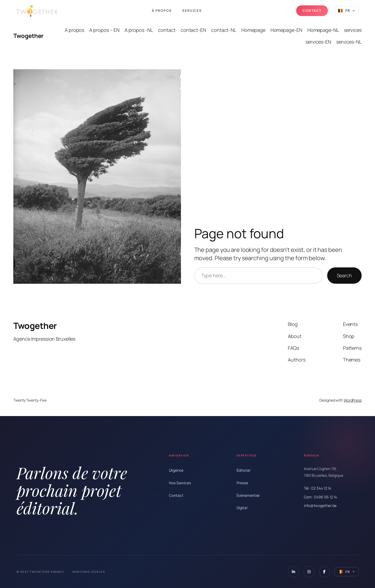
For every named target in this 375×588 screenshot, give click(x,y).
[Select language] (347, 11)
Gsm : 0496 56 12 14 (320, 497)
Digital (242, 508)
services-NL (349, 42)
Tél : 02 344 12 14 (318, 488)
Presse (242, 483)
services (353, 30)
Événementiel (248, 495)
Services (192, 11)
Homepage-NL (323, 30)
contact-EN (193, 30)
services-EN (318, 42)
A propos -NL (139, 30)
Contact (312, 11)
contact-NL (224, 30)
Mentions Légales (89, 572)
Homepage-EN (286, 30)
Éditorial (243, 470)
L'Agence (176, 470)
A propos (74, 30)
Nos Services (180, 483)
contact (167, 30)
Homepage (253, 30)
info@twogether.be (320, 506)
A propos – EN (104, 30)
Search (344, 275)
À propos (162, 11)
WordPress (353, 400)
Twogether (28, 36)
